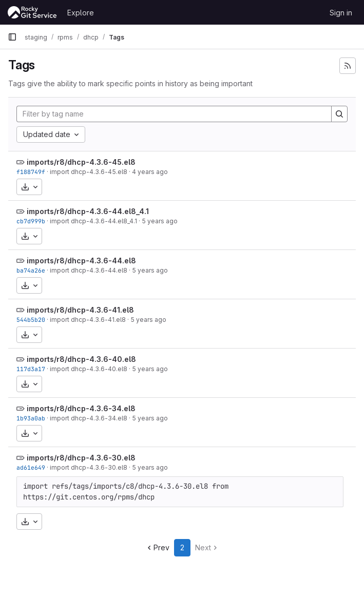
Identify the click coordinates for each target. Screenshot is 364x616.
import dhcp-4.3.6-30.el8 (89, 467)
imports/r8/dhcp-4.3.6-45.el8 (81, 162)
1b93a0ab (31, 418)
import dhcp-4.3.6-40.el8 (89, 369)
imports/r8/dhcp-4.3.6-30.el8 (81, 458)
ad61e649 (31, 467)
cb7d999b (31, 221)
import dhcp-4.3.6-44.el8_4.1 (93, 221)
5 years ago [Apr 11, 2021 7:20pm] (148, 320)
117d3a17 (31, 369)
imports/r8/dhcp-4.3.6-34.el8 (81, 408)
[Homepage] (32, 12)
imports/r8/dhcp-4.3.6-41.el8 (80, 310)
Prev (157, 547)
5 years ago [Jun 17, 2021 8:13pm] (160, 221)
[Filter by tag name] (174, 114)
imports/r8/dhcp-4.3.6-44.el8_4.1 (88, 211)
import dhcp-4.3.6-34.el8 (89, 418)
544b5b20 (31, 320)
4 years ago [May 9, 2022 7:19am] (150, 172)
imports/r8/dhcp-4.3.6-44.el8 (81, 261)
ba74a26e (31, 270)
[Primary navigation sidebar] (12, 37)
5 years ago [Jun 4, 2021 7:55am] (150, 270)
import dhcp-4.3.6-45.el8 (89, 172)
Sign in (341, 13)
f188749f (31, 172)
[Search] (339, 114)
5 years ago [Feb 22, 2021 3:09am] (150, 369)
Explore (81, 13)
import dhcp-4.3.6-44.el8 (89, 270)
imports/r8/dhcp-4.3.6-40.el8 (81, 359)
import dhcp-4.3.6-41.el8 (88, 320)
